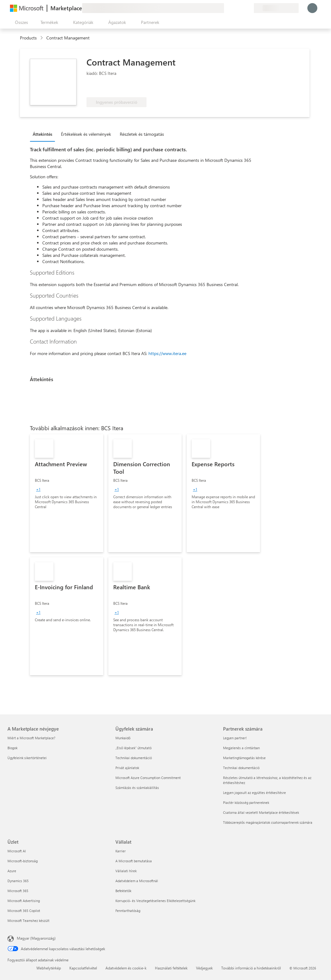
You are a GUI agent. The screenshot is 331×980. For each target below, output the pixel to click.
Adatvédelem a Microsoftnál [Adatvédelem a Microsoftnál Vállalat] (137, 881)
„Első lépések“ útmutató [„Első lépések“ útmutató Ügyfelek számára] (133, 748)
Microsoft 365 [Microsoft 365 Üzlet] (18, 891)
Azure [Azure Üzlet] (12, 871)
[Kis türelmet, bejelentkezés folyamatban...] (312, 8)
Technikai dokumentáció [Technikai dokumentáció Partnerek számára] (241, 768)
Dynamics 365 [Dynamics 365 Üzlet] (18, 881)
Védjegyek (204, 968)
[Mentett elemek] (241, 8)
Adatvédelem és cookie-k (126, 968)
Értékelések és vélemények (86, 134)
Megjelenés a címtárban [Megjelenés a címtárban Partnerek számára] (241, 748)
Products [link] (28, 38)
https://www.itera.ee (167, 353)
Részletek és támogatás (142, 134)
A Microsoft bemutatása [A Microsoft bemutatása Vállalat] (134, 861)
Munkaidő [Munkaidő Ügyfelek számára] (123, 738)
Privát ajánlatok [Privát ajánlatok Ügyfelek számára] (127, 768)
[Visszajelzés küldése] (226, 8)
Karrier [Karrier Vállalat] (121, 851)
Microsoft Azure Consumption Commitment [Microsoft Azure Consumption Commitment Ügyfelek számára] (148, 778)
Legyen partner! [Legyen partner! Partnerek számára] (235, 738)
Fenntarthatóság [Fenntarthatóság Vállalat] (128, 911)
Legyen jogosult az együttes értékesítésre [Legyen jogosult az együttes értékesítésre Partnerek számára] (254, 793)
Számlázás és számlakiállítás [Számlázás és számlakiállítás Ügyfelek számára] (137, 788)
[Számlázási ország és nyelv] (276, 8)
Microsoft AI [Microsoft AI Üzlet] (17, 851)
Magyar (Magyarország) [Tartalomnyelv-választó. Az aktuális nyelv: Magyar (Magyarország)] (36, 938)
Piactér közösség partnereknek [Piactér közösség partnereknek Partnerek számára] (246, 802)
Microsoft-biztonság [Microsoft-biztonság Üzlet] (23, 861)
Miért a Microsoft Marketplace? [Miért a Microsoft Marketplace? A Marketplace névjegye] (31, 738)
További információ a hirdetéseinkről (251, 968)
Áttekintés (42, 134)
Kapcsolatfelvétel (83, 968)
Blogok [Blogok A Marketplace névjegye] (12, 748)
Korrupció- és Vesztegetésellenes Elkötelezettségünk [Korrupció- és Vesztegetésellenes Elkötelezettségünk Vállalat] (155, 901)
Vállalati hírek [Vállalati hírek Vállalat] (126, 871)
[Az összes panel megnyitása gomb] (20, 22)
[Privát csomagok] (249, 8)
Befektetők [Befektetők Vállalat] (123, 891)
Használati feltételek (171, 968)
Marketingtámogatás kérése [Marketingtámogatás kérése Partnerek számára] (244, 758)
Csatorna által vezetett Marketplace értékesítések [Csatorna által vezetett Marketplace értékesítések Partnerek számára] (261, 812)
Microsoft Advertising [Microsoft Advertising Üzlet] (24, 901)
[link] (67, 493)
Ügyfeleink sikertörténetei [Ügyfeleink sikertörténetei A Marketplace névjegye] (27, 758)
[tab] (44, 134)
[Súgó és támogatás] (234, 8)
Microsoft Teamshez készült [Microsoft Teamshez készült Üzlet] (28, 921)
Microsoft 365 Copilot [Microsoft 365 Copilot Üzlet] (24, 911)
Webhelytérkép (49, 968)
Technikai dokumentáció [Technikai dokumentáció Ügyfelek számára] (134, 758)
